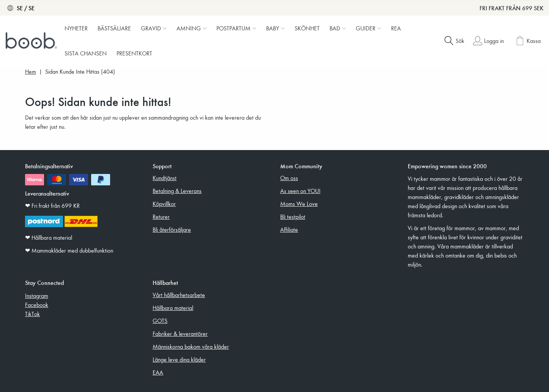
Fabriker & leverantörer (180, 334)
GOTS (160, 321)
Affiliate (289, 229)
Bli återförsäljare (172, 229)
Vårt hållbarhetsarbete (179, 295)
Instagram (37, 296)
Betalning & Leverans (177, 191)
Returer (161, 217)
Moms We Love (299, 204)
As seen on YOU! (300, 191)
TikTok (32, 314)
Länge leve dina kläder (179, 359)
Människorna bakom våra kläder (191, 346)
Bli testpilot (293, 217)
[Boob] (32, 41)
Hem (31, 72)
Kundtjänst (165, 178)
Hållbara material (173, 308)
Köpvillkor (164, 204)
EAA (158, 372)
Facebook (37, 305)
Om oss (289, 178)
